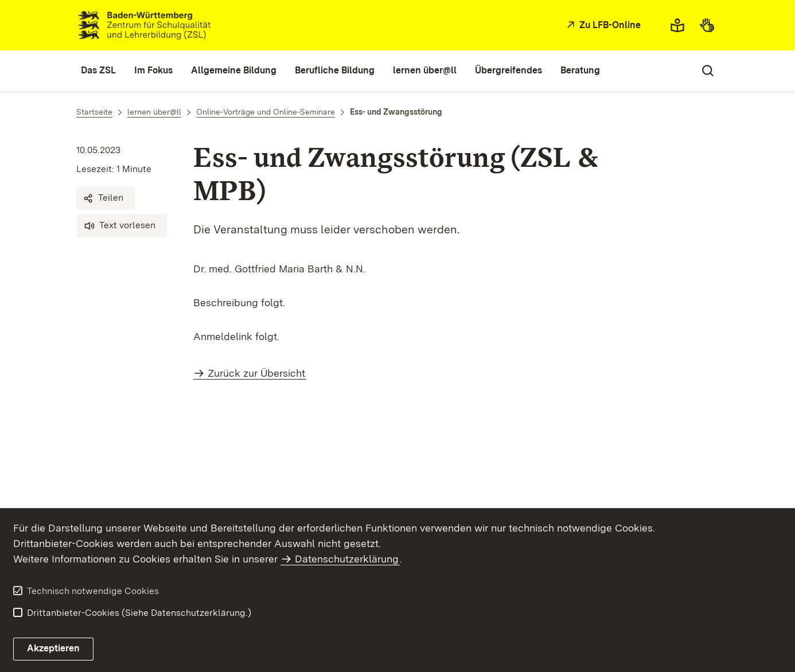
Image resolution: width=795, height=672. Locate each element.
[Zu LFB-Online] (602, 26)
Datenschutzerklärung (347, 559)
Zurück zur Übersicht (256, 373)
